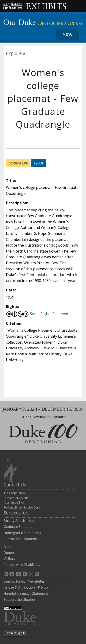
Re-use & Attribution (19, 587)
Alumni (9, 546)
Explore (14, 53)
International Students (21, 539)
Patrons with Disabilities (22, 564)
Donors (9, 552)
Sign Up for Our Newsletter (24, 581)
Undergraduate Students (22, 533)
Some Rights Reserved (37, 314)
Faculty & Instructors (19, 520)
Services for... (17, 513)
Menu (68, 34)
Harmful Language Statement (26, 593)
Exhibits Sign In (15, 633)
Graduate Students (18, 526)
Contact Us (15, 485)
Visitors (9, 558)
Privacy (43, 587)
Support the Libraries (20, 599)
